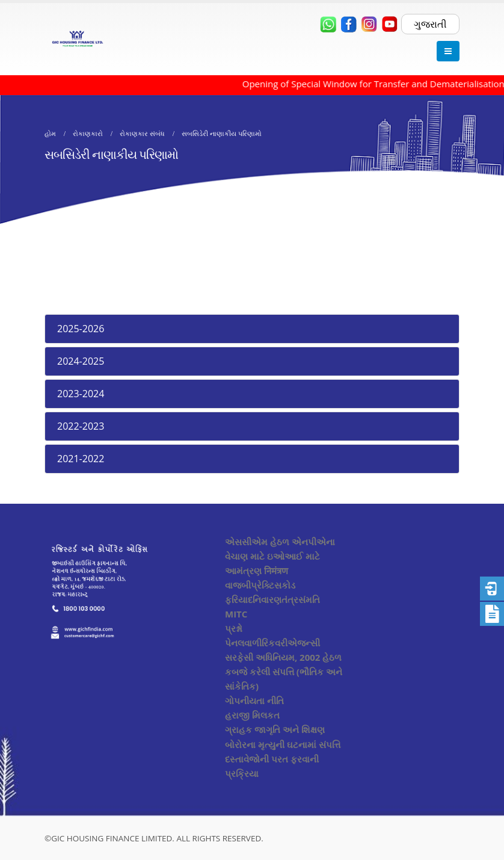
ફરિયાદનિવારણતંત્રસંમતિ (272, 599)
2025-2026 (81, 329)
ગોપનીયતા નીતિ (254, 701)
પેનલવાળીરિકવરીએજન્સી (272, 643)
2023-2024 (81, 394)
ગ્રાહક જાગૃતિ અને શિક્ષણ (275, 729)
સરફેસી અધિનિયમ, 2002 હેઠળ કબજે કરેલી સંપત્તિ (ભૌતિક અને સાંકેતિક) (284, 672)
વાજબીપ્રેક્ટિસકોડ (260, 585)
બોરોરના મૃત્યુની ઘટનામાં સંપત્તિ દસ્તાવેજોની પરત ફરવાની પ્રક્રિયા (283, 759)
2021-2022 (81, 459)
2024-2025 (81, 361)
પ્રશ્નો (234, 628)
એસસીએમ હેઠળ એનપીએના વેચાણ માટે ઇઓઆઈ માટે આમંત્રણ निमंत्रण (280, 556)
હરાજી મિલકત (252, 715)
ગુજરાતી (430, 24)
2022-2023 (81, 426)
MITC (236, 614)
